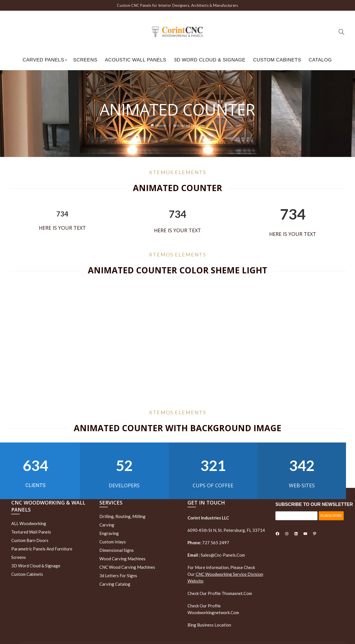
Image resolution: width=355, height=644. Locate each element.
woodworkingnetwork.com (213, 612)
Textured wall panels (31, 532)
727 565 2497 (215, 543)
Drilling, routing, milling (122, 516)
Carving (107, 525)
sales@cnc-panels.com (216, 555)
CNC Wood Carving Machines (127, 567)
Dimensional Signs (117, 550)
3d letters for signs (118, 576)
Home (161, 125)
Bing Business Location (209, 625)
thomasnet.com (237, 593)
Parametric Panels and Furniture (42, 549)
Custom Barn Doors (30, 540)
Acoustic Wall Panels (136, 60)
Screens (85, 60)
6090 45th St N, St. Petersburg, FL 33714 (226, 530)
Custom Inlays (113, 542)
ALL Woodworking (29, 523)
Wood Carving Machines (122, 559)
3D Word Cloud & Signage (210, 60)
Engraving (109, 533)
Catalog (320, 60)
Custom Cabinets (277, 60)
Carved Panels (43, 60)
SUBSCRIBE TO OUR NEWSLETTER (314, 504)
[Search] (341, 32)
